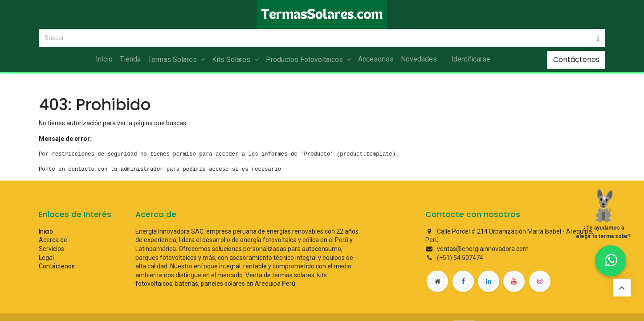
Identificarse (471, 59)
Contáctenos (576, 60)
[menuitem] (104, 59)
